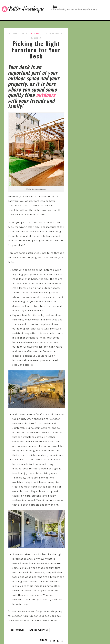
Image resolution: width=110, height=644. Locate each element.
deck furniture (17, 630)
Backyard (36, 38)
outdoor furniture (38, 630)
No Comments (53, 34)
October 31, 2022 (18, 34)
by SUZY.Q (36, 34)
